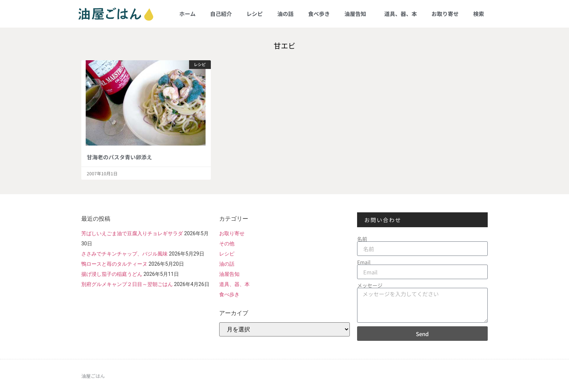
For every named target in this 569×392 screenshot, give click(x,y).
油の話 (285, 14)
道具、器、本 (401, 14)
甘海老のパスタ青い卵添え (119, 157)
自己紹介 (221, 14)
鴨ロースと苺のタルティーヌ (114, 264)
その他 (227, 244)
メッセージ (370, 285)
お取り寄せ (445, 14)
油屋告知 (357, 14)
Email (364, 262)
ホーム (187, 14)
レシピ (255, 14)
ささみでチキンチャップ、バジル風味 (124, 254)
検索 (479, 14)
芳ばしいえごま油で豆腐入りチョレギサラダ (132, 233)
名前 (362, 239)
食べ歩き (319, 14)
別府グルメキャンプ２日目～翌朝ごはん (127, 284)
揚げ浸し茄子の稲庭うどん (112, 274)
